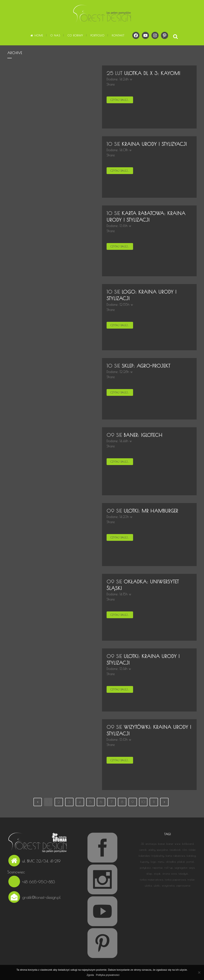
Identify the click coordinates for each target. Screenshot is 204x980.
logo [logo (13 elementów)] (153, 862)
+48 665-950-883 (39, 882)
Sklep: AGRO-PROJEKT (146, 366)
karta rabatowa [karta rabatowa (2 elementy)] (176, 856)
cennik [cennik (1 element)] (143, 850)
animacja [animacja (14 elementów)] (151, 844)
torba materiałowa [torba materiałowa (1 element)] (152, 880)
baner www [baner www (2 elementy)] (174, 844)
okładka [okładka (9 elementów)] (171, 862)
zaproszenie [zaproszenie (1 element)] (183, 886)
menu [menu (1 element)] (161, 862)
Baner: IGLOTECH (143, 435)
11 (154, 802)
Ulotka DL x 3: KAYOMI (152, 73)
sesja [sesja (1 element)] (192, 868)
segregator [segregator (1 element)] (181, 868)
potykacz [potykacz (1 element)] (145, 868)
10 (143, 802)
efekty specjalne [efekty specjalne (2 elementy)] (158, 850)
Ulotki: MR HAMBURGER (151, 511)
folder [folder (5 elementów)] (192, 850)
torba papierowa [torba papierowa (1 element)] (175, 880)
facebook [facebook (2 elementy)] (175, 850)
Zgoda (90, 975)
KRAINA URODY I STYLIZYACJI (154, 144)
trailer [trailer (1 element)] (191, 880)
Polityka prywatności (108, 975)
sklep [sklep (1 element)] (149, 874)
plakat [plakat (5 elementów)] (181, 862)
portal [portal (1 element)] (190, 862)
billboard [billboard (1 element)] (188, 844)
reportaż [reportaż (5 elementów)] (158, 868)
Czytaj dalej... (120, 100)
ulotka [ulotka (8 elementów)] (148, 886)
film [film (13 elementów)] (185, 850)
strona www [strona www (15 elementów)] (170, 874)
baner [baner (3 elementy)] (161, 844)
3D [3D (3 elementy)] (142, 844)
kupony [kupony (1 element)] (145, 862)
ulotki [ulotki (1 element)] (157, 886)
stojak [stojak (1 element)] (157, 874)
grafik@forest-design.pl (41, 897)
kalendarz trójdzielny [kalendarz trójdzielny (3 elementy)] (152, 856)
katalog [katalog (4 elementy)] (191, 856)
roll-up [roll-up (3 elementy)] (169, 868)
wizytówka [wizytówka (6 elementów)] (168, 886)
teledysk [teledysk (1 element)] (183, 874)
